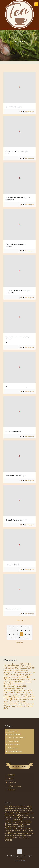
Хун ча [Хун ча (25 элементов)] (22, 697)
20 (16, 638)
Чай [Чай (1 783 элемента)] (10, 699)
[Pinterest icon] (17, 861)
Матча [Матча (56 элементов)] (9, 820)
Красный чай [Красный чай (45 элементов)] (16, 680)
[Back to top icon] (20, 852)
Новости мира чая (14, 734)
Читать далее (29, 112)
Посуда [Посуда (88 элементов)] (8, 684)
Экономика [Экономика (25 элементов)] (21, 706)
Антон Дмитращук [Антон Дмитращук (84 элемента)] (13, 666)
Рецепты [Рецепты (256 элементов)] (11, 692)
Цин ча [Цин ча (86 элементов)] (30, 697)
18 (29, 634)
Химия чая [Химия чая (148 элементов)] (11, 697)
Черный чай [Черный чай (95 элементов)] (10, 838)
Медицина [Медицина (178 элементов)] (14, 682)
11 (25, 630)
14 (14, 634)
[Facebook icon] (15, 861)
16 (21, 634)
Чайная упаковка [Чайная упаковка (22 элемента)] (13, 702)
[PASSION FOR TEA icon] (24, 861)
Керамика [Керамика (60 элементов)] (16, 677)
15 (18, 634)
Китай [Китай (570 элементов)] (17, 817)
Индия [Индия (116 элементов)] (27, 675)
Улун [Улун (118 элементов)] (28, 695)
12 (29, 630)
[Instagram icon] (19, 861)
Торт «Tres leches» (13, 107)
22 (23, 638)
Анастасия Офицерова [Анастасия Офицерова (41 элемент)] (13, 664)
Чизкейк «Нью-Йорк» (14, 564)
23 (27, 638)
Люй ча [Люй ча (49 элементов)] (26, 680)
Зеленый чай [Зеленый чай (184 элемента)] (12, 675)
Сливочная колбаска (14, 609)
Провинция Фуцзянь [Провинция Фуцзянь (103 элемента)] (15, 686)
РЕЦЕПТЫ (12, 790)
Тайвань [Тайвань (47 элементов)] (11, 695)
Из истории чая (13, 731)
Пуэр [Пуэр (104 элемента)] (27, 690)
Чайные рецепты (14, 745)
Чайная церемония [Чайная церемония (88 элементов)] (15, 703)
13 (10, 634)
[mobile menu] (36, 4)
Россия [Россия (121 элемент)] (24, 692)
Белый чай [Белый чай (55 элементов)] (11, 668)
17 (25, 634)
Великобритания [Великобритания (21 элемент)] (9, 670)
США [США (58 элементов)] (23, 828)
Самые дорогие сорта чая (17, 738)
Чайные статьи (13, 748)
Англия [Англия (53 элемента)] (27, 664)
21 (20, 638)
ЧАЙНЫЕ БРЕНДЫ (15, 786)
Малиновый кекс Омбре (16, 476)
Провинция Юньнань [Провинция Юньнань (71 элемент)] (13, 688)
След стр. (20, 642)
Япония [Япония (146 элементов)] (8, 840)
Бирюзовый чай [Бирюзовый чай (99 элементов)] (26, 668)
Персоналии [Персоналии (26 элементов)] (27, 682)
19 (12, 638)
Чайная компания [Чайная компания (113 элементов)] (19, 701)
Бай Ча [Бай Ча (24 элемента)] (21, 808)
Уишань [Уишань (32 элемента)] (20, 695)
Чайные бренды (13, 741)
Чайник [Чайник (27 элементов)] (20, 704)
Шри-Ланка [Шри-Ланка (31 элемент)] (12, 706)
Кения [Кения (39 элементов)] (7, 677)
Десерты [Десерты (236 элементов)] (11, 672)
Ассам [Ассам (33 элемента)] (26, 666)
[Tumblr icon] (22, 861)
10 (21, 630)
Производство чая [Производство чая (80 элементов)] (13, 690)
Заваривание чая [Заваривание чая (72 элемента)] (26, 672)
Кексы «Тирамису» (13, 431)
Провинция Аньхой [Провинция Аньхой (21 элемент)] (19, 684)
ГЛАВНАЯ (11, 775)
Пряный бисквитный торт (17, 520)
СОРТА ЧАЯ (12, 782)
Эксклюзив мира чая (15, 751)
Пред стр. (20, 620)
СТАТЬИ (11, 779)
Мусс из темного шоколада (17, 387)
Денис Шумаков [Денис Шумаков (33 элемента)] (21, 670)
